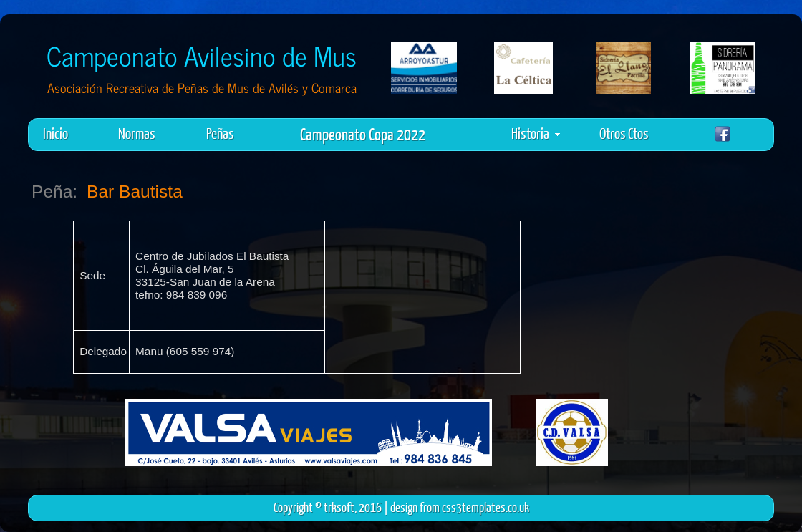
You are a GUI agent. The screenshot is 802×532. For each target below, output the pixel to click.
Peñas (220, 133)
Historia (536, 133)
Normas (137, 133)
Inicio (55, 133)
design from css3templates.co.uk (460, 507)
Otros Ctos (624, 133)
